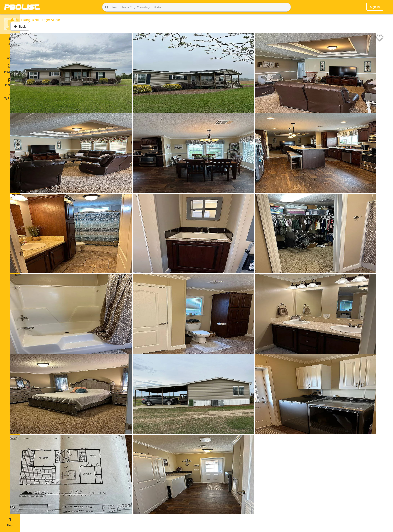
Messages (10, 69)
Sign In (375, 7)
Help (10, 522)
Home (10, 41)
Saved (10, 55)
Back (33, 28)
